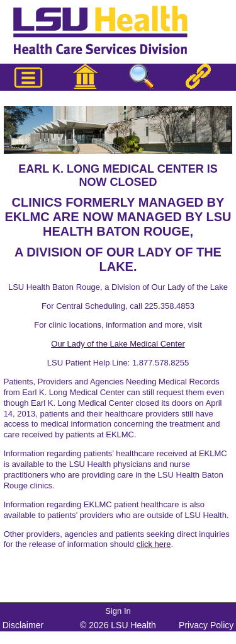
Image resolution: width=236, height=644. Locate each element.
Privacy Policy (206, 625)
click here (154, 544)
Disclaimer (23, 625)
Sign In (118, 611)
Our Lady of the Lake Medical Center (118, 344)
